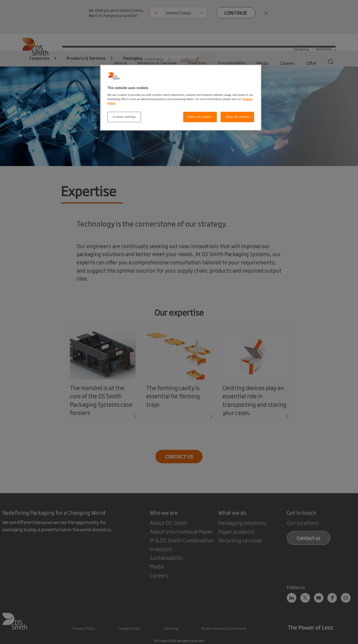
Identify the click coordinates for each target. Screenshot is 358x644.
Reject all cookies (200, 117)
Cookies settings (124, 117)
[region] (181, 98)
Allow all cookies (237, 117)
